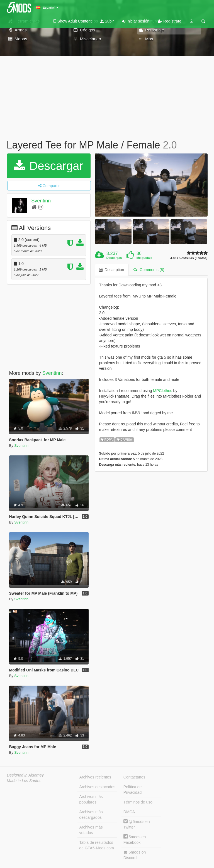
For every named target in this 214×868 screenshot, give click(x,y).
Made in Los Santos (24, 781)
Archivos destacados (97, 787)
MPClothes (162, 391)
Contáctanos (134, 777)
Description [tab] (112, 270)
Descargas (114, 258)
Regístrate (169, 21)
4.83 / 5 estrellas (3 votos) (189, 258)
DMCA (129, 812)
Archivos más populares (91, 799)
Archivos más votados (91, 830)
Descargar (48, 166)
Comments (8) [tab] (149, 270)
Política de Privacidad (132, 790)
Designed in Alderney (25, 775)
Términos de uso (138, 802)
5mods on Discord (135, 855)
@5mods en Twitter (137, 824)
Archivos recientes (95, 777)
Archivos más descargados (91, 815)
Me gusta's (144, 258)
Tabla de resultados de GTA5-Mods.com (97, 845)
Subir (107, 21)
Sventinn (41, 201)
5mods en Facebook (135, 840)
